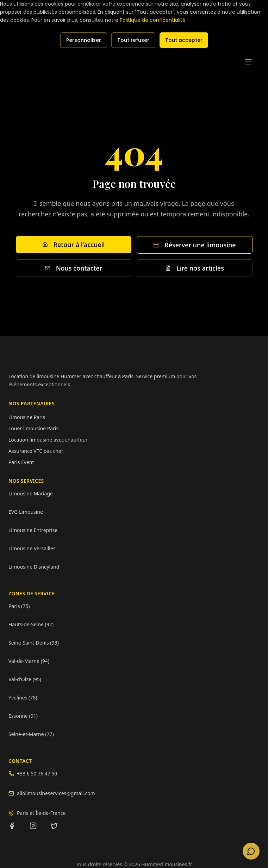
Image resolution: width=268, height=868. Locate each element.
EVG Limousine (26, 512)
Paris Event (21, 462)
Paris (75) (19, 606)
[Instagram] (37, 830)
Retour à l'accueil (74, 245)
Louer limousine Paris (33, 428)
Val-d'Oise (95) (25, 679)
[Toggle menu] (252, 62)
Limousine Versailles (32, 548)
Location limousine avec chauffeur (48, 440)
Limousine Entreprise (33, 530)
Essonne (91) (23, 716)
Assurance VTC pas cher (36, 451)
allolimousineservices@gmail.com (56, 793)
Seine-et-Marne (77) (31, 734)
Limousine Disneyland (34, 567)
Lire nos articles (195, 268)
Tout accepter (184, 40)
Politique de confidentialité (153, 20)
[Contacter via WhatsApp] (251, 851)
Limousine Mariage (31, 493)
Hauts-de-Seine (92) (31, 624)
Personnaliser (84, 40)
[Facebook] (16, 830)
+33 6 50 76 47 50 (37, 774)
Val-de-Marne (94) (29, 661)
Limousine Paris (27, 417)
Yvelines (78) (23, 698)
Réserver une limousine (194, 245)
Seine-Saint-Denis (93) (34, 643)
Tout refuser (133, 40)
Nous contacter (74, 268)
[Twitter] (58, 830)
